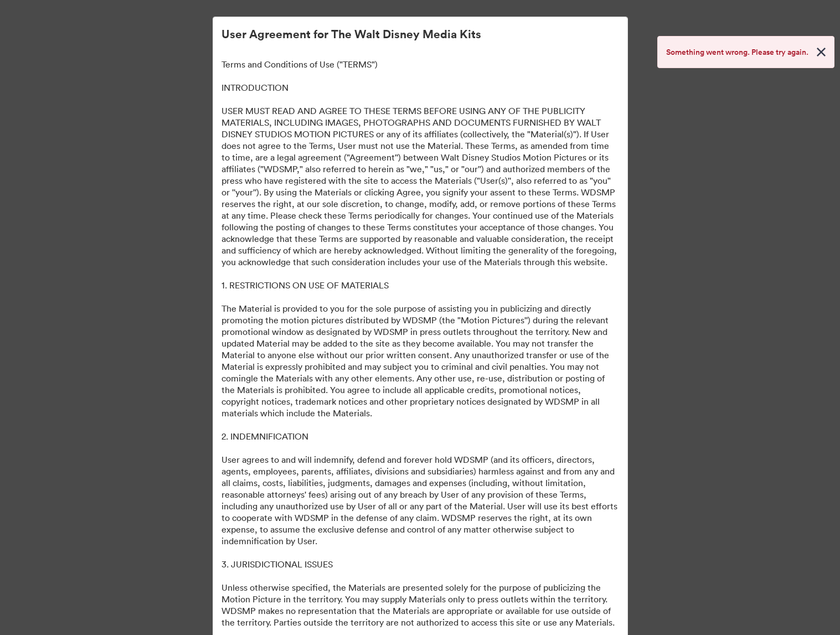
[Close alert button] (821, 52)
